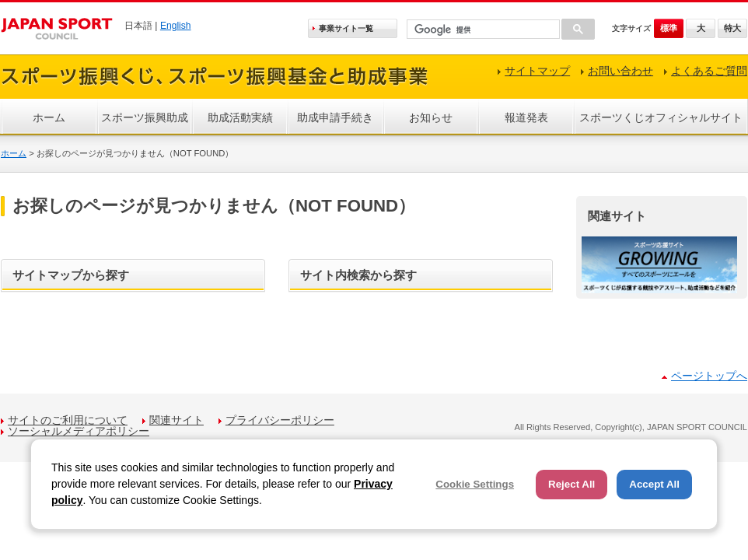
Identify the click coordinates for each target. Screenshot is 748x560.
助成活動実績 (240, 117)
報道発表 (526, 117)
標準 (669, 28)
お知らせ (431, 117)
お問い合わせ (620, 71)
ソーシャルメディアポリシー (79, 431)
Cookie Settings (475, 484)
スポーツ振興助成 (145, 117)
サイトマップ (537, 71)
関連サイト (177, 420)
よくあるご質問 (709, 71)
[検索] (482, 30)
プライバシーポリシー (280, 420)
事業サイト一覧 (346, 28)
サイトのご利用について (68, 420)
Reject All (571, 484)
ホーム (49, 117)
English (176, 26)
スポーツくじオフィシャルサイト (661, 117)
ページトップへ (709, 376)
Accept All (654, 484)
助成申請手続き (335, 117)
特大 (732, 28)
